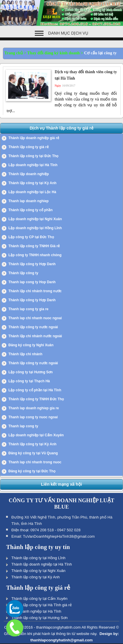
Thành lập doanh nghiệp (29, 174)
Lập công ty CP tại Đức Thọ (31, 237)
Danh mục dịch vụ (68, 33)
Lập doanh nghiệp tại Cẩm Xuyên (36, 435)
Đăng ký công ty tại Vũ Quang (33, 453)
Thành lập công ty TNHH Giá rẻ (34, 246)
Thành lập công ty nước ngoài (33, 327)
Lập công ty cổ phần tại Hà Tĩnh (35, 390)
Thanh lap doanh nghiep (29, 201)
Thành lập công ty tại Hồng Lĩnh (38, 558)
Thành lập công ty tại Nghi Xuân (38, 571)
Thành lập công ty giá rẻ (29, 147)
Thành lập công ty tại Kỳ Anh (32, 183)
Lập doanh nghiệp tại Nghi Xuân (35, 219)
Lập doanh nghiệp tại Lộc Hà (32, 192)
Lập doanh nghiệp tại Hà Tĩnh (33, 165)
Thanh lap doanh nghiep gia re (34, 408)
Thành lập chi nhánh (25, 354)
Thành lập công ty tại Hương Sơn (39, 618)
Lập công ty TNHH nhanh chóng (35, 255)
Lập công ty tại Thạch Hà (29, 381)
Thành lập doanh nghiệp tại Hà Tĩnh (42, 564)
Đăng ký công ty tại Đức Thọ (32, 471)
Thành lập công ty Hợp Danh (32, 264)
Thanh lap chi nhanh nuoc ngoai (35, 318)
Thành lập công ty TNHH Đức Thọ (36, 399)
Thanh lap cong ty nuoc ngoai (33, 417)
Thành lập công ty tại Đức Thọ (33, 156)
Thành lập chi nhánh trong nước (35, 291)
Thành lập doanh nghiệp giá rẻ (34, 138)
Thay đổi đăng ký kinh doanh (54, 53)
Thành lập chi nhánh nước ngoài (35, 336)
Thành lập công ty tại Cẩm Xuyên (39, 599)
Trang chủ (14, 53)
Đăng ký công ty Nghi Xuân (31, 345)
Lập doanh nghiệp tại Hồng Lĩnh (35, 228)
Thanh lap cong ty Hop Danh (32, 282)
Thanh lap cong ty (23, 426)
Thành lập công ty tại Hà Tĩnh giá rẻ (41, 605)
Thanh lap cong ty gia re (28, 309)
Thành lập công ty (23, 273)
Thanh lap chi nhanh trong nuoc (35, 462)
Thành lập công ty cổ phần (30, 210)
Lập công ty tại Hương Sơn (31, 372)
